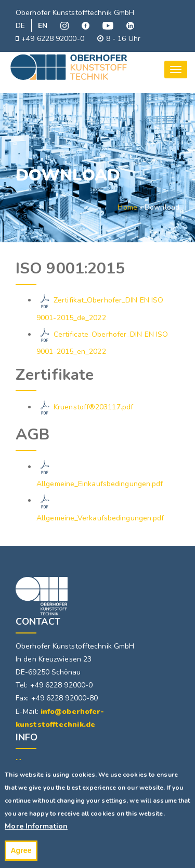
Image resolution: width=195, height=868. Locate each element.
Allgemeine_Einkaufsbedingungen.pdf (100, 484)
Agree (21, 856)
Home (127, 207)
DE (20, 26)
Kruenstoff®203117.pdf (93, 407)
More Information (36, 832)
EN (43, 26)
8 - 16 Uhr (119, 39)
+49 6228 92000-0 (50, 39)
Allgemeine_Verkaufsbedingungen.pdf (100, 518)
